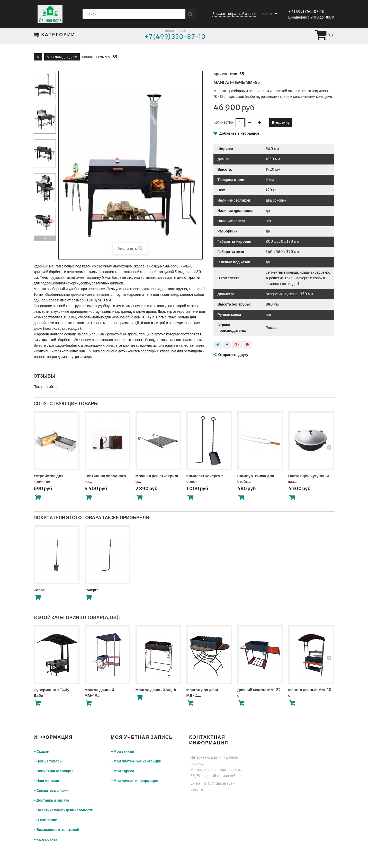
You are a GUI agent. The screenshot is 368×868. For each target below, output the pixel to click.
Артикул (220, 74)
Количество (223, 122)
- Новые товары (48, 761)
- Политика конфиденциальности (64, 810)
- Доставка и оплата (51, 800)
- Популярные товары (53, 771)
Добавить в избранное (239, 133)
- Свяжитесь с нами (51, 791)
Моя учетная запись (142, 737)
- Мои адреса (123, 771)
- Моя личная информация (135, 781)
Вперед (45, 238)
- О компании (46, 820)
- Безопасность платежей (56, 830)
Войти (267, 14)
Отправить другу (233, 355)
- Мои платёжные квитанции (136, 761)
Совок (39, 590)
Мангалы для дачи (62, 57)
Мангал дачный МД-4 (156, 690)
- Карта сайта (46, 839)
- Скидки (42, 751)
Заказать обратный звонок (234, 14)
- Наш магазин (46, 781)
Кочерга (92, 590)
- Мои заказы (123, 751)
